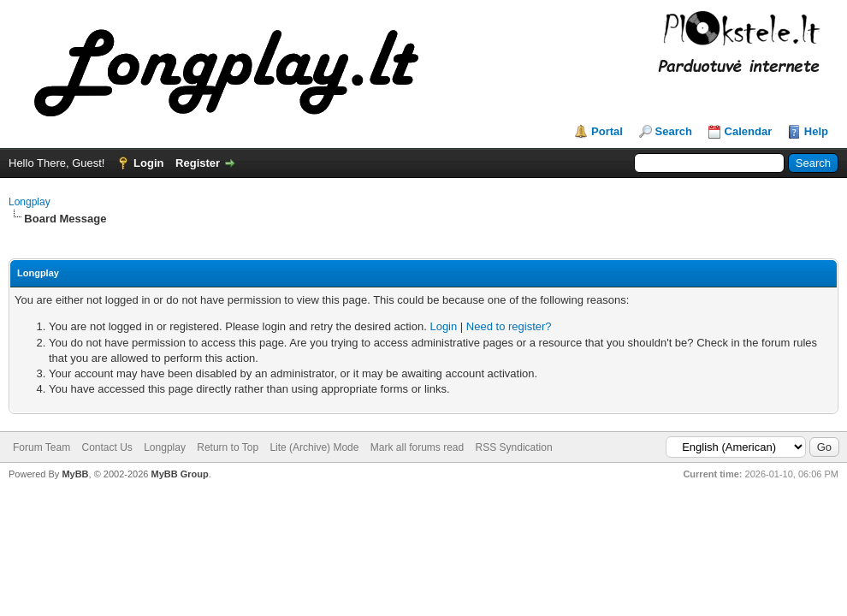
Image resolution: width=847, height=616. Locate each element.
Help (816, 131)
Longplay (30, 202)
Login (148, 163)
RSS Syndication (514, 447)
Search (674, 131)
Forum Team (41, 447)
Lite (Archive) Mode (314, 447)
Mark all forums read (417, 447)
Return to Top (228, 447)
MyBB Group (179, 474)
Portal (607, 131)
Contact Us (107, 447)
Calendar (749, 131)
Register (198, 163)
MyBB (75, 474)
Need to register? (509, 326)
